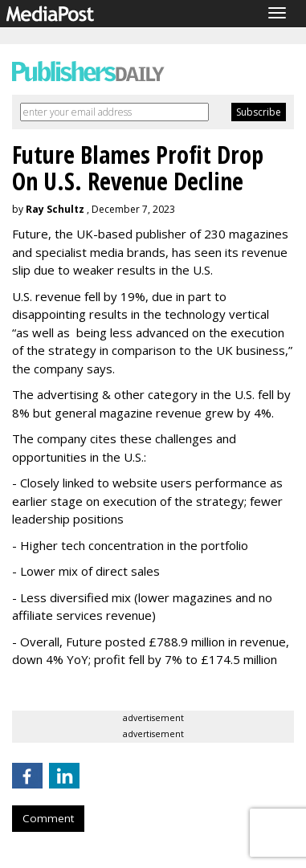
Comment (48, 818)
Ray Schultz (55, 209)
